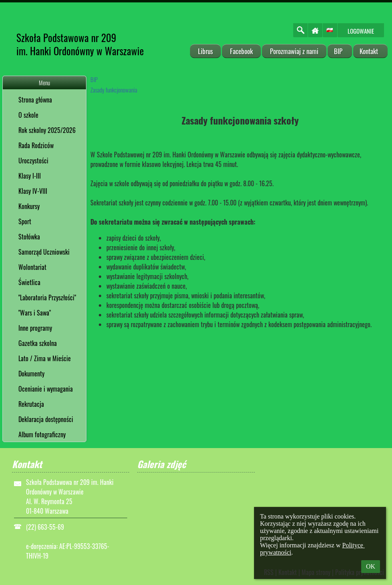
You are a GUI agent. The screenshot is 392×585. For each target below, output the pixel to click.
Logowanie (361, 31)
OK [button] (371, 566)
